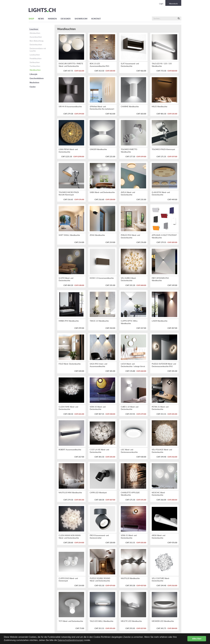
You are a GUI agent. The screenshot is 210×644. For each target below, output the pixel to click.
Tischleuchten (35, 66)
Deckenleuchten (36, 45)
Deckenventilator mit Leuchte (38, 50)
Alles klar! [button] (197, 639)
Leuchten (34, 29)
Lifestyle (33, 74)
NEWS (41, 19)
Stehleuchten (35, 62)
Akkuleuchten (35, 33)
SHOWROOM (81, 19)
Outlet (33, 87)
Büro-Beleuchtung (36, 41)
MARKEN (52, 19)
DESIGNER (66, 19)
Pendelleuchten (35, 59)
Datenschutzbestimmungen (71, 640)
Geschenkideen (37, 78)
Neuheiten (34, 82)
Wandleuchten (35, 70)
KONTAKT (96, 19)
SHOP (31, 19)
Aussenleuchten (36, 37)
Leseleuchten (35, 55)
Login (161, 4)
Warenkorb (173, 4)
